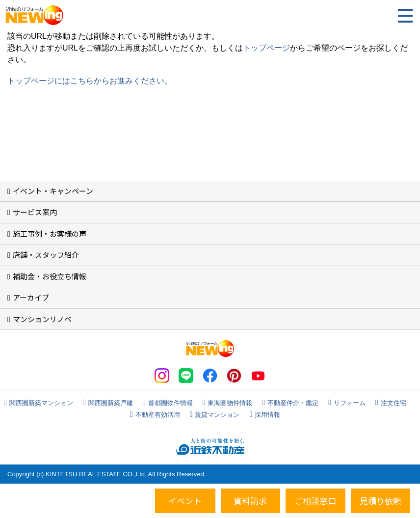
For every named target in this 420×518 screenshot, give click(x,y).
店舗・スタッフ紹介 (46, 255)
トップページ (266, 48)
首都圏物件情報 (171, 403)
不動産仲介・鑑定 (293, 403)
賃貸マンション (217, 415)
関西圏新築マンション (41, 403)
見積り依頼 (381, 501)
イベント (185, 501)
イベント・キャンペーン (53, 191)
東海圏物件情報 (230, 403)
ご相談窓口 (315, 501)
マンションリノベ (42, 319)
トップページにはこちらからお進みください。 (90, 81)
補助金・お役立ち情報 (50, 276)
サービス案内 (35, 212)
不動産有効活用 (158, 415)
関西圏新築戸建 (111, 403)
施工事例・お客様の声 (50, 233)
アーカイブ (31, 297)
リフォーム (350, 403)
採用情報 (267, 415)
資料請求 (250, 501)
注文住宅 (394, 403)
